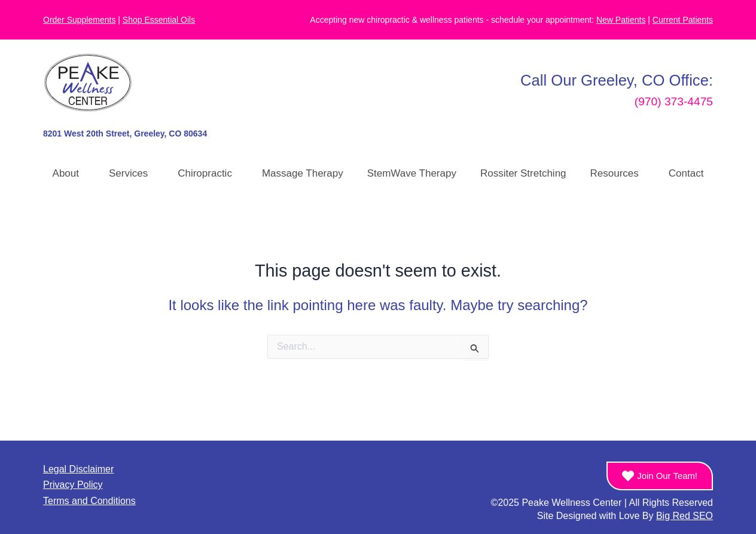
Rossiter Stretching (523, 173)
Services (131, 174)
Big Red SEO (685, 516)
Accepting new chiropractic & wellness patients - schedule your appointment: (478, 20)
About (69, 174)
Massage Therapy (303, 173)
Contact (686, 173)
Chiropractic (208, 174)
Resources (618, 174)
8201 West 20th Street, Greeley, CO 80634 (125, 133)
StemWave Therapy (412, 173)
